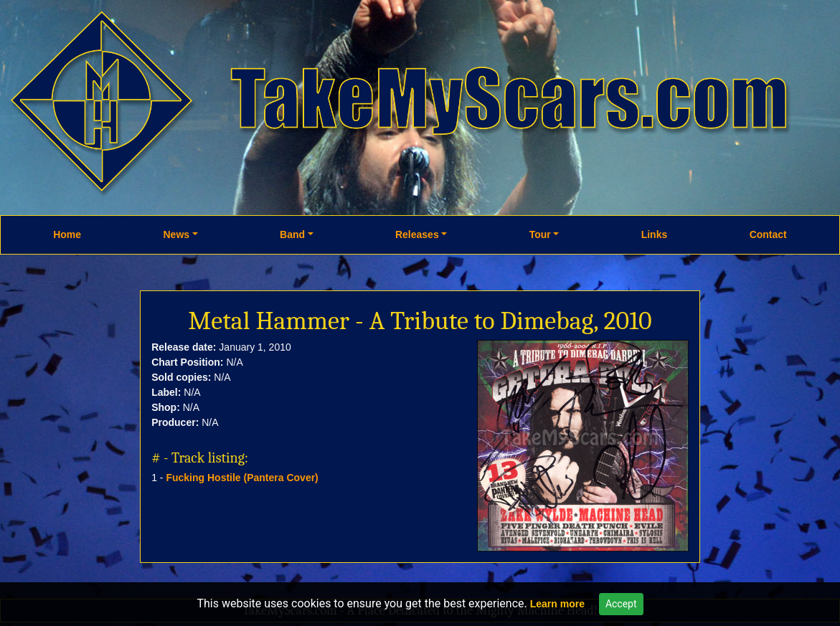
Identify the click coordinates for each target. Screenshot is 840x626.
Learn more (557, 604)
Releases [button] (417, 234)
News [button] (176, 234)
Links (655, 234)
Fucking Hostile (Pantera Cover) (242, 478)
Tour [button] (540, 234)
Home (67, 234)
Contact (768, 234)
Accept (621, 604)
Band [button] (292, 234)
